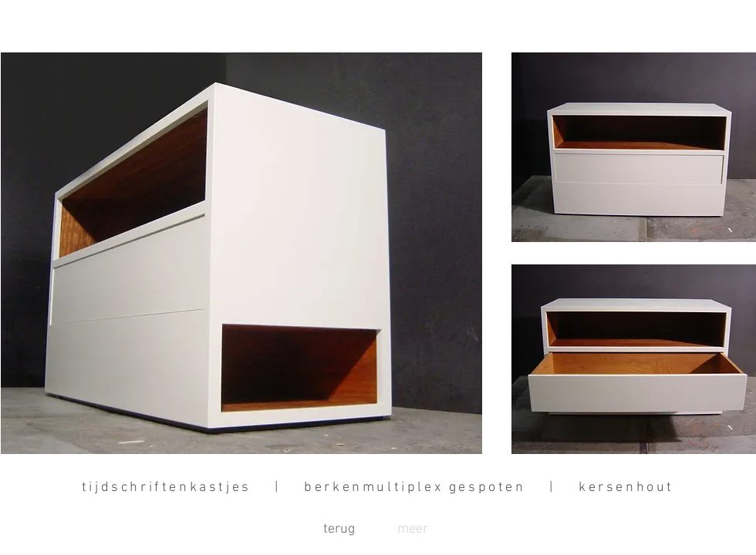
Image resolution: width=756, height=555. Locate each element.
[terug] (339, 530)
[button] (413, 530)
